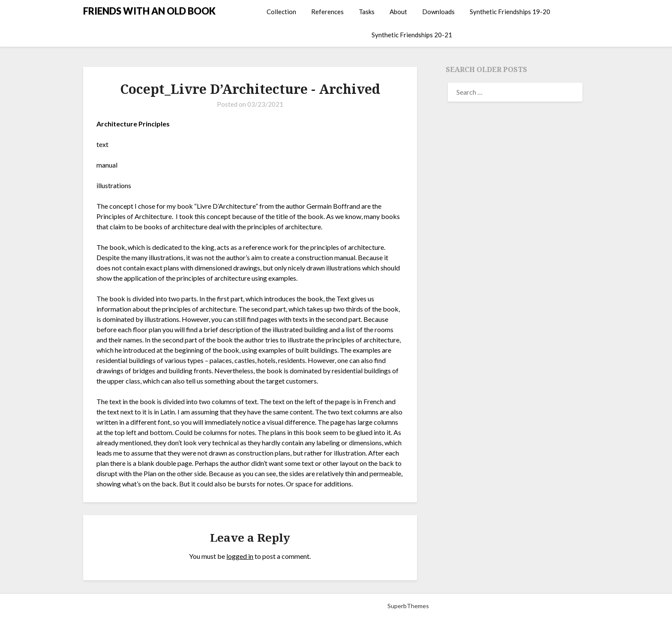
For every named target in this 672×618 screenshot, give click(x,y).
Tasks (367, 12)
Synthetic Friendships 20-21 (412, 35)
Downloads (438, 12)
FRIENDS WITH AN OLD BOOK (149, 11)
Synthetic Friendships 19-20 (510, 12)
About (398, 12)
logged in (240, 556)
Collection (281, 12)
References (327, 12)
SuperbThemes (408, 606)
